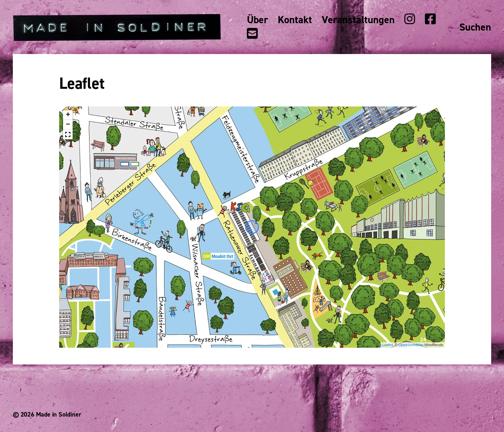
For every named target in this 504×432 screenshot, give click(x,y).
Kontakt (295, 20)
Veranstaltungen (358, 20)
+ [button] (68, 115)
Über (257, 20)
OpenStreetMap (411, 345)
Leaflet (387, 345)
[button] (68, 134)
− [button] (68, 125)
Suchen (475, 27)
